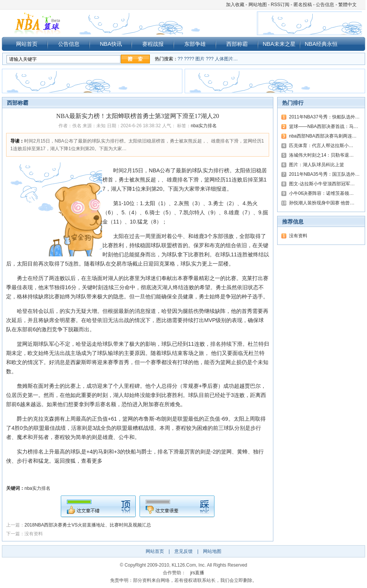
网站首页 (27, 44)
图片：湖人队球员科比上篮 (317, 165)
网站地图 (258, 5)
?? (180, 59)
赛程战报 (153, 44)
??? (210, 59)
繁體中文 (348, 5)
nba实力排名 (204, 126)
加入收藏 (235, 5)
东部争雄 (195, 44)
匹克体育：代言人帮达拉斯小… (321, 146)
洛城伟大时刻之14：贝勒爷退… (321, 155)
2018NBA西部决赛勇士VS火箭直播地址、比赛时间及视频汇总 (88, 525)
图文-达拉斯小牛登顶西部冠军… (322, 184)
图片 (200, 59)
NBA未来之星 (279, 44)
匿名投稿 (303, 5)
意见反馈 (183, 551)
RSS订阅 (280, 5)
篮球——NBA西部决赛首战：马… (324, 126)
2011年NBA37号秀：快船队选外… (324, 117)
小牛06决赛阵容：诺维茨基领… (321, 193)
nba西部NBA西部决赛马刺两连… (323, 136)
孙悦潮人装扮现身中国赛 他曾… (322, 203)
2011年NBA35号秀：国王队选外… (324, 174)
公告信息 (325, 5)
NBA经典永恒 (321, 44)
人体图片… (226, 59)
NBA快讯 (111, 44)
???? (189, 59)
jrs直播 (197, 573)
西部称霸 (237, 44)
